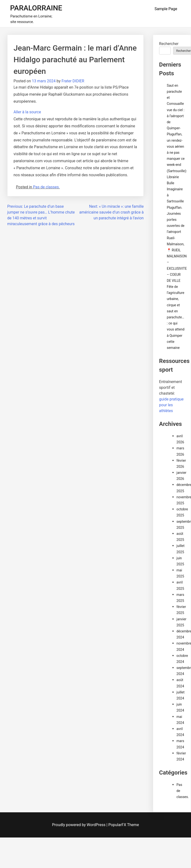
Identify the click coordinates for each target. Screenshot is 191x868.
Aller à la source (27, 112)
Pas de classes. (46, 187)
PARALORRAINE (36, 8)
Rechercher (169, 44)
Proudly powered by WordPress (79, 825)
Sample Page (166, 9)
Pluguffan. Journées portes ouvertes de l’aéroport (176, 220)
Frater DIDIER (73, 81)
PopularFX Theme (124, 825)
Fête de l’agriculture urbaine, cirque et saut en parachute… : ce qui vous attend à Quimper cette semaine (176, 317)
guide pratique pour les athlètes (171, 405)
